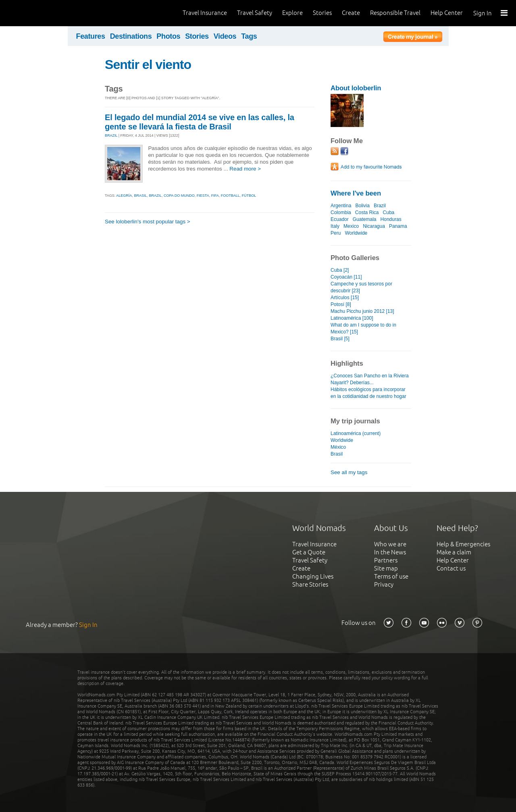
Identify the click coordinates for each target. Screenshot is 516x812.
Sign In (483, 13)
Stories (322, 13)
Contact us (451, 568)
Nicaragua (374, 226)
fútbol (249, 196)
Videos (225, 36)
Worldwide (356, 233)
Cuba (389, 212)
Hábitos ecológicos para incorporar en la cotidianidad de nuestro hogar (368, 393)
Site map (386, 568)
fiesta (203, 196)
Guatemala (365, 219)
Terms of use (391, 576)
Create (351, 13)
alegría (124, 196)
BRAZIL (111, 135)
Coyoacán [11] (346, 277)
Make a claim (454, 552)
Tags (249, 36)
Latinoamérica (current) (356, 433)
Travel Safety (255, 13)
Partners (386, 560)
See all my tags (349, 472)
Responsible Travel (395, 13)
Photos (168, 36)
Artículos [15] (345, 298)
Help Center (447, 13)
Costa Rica (367, 212)
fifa (215, 196)
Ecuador (340, 219)
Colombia (341, 212)
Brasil (337, 454)
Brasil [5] (340, 339)
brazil (155, 196)
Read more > (245, 169)
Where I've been (356, 193)
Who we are (390, 544)
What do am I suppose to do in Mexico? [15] (363, 328)
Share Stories (310, 584)
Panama (398, 226)
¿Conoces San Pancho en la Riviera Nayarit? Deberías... (370, 379)
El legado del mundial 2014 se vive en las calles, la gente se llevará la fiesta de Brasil (200, 122)
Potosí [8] (341, 304)
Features (91, 36)
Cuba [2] (340, 270)
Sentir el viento (148, 65)
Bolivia (362, 206)
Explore (292, 13)
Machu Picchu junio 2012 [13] (362, 311)
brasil (140, 196)
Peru (336, 233)
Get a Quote (309, 552)
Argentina (341, 206)
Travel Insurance (205, 13)
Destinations (131, 36)
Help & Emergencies (463, 544)
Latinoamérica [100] (352, 318)
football (230, 196)
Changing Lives (313, 576)
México (338, 447)
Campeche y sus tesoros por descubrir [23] (361, 287)
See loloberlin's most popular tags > (148, 222)
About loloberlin (356, 88)
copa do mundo (179, 196)
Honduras (391, 219)
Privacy (384, 584)
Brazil (380, 206)
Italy (335, 226)
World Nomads (42, 13)
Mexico (351, 226)
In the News (390, 552)
